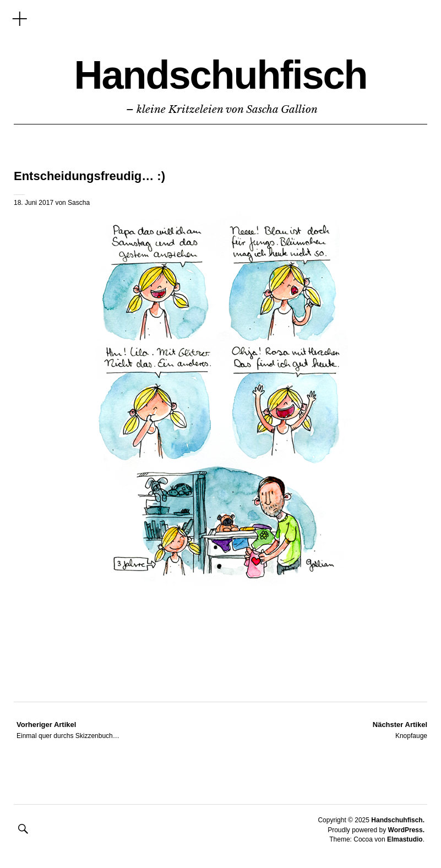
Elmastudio (405, 839)
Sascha (79, 203)
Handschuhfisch (220, 75)
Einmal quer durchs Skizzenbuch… (68, 730)
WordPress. (406, 830)
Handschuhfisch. (398, 820)
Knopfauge (400, 730)
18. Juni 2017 (34, 203)
